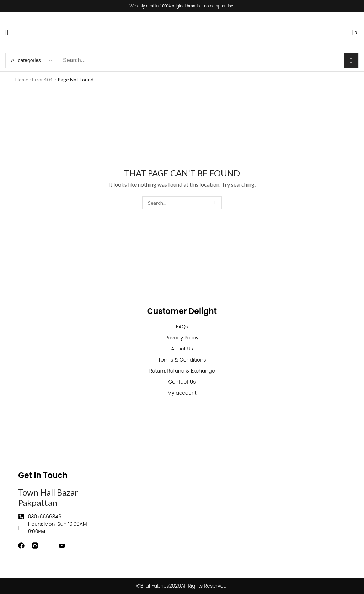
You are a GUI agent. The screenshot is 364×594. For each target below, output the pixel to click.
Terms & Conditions (182, 360)
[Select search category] (31, 60)
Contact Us (182, 382)
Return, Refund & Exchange (182, 371)
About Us (182, 349)
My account (182, 393)
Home (22, 79)
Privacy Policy (182, 338)
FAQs (182, 327)
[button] (7, 33)
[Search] (351, 60)
